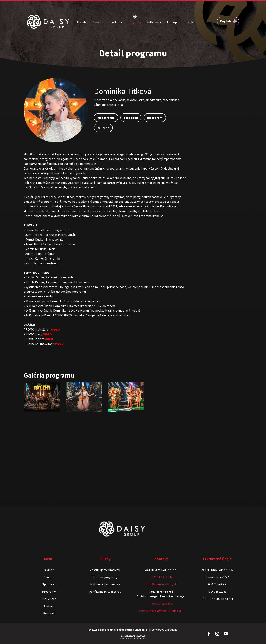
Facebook (131, 118)
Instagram (155, 118)
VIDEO (55, 329)
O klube (82, 22)
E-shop (172, 22)
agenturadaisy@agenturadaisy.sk (161, 611)
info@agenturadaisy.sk (161, 584)
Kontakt (188, 22)
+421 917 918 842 (161, 577)
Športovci (115, 22)
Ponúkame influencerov (105, 592)
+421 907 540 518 (161, 604)
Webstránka (106, 118)
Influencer (154, 22)
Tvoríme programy (105, 577)
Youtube (103, 128)
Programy (134, 22)
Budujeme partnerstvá (105, 584)
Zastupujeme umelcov (105, 570)
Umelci (98, 22)
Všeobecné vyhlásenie (133, 630)
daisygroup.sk (107, 630)
